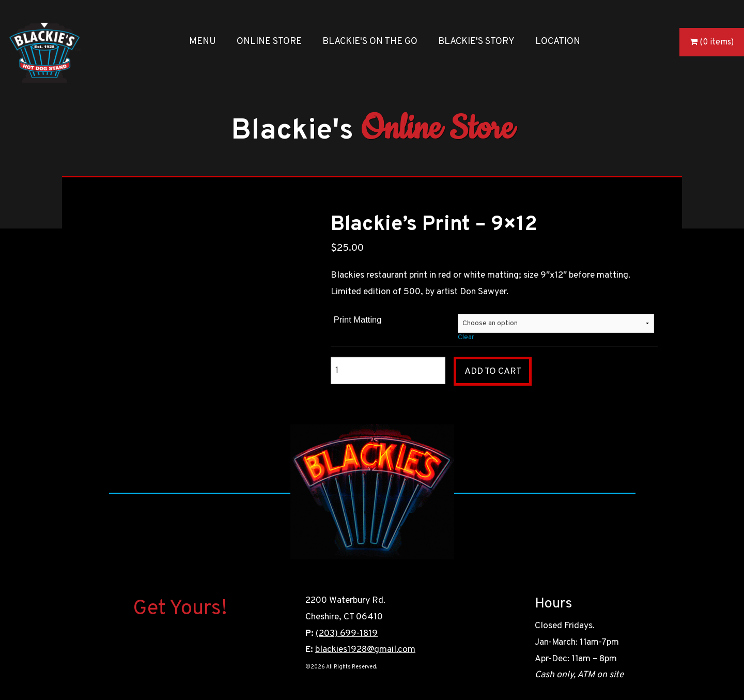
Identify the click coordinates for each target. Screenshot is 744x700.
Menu (203, 42)
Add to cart (493, 371)
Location (558, 42)
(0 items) (717, 42)
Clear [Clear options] (466, 337)
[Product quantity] (388, 370)
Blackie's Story (476, 42)
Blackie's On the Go (370, 42)
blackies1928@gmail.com (365, 650)
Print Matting (358, 319)
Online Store (269, 42)
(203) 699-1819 (347, 634)
